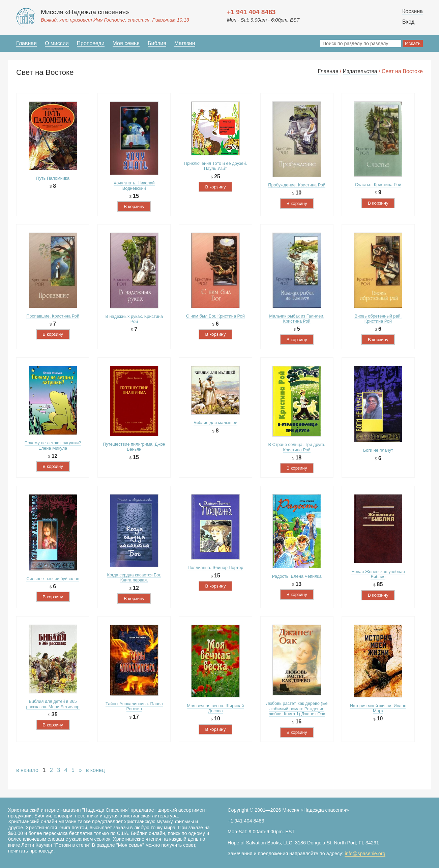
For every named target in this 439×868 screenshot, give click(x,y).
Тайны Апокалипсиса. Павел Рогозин (134, 706)
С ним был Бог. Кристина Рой (215, 316)
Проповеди (91, 43)
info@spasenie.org (365, 854)
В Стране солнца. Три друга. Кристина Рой (297, 447)
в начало (27, 770)
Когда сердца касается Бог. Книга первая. (134, 577)
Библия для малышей (215, 423)
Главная (26, 43)
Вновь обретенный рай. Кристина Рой (378, 319)
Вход (408, 22)
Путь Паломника (53, 178)
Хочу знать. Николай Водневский (134, 185)
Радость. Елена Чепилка (297, 576)
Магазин (185, 43)
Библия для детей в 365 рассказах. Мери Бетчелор (53, 704)
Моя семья (126, 43)
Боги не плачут (378, 450)
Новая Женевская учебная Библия (378, 574)
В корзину (134, 206)
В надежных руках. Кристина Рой (134, 319)
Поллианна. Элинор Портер (215, 567)
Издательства (360, 71)
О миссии (57, 43)
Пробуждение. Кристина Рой (297, 185)
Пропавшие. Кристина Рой (53, 316)
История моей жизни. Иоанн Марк (378, 708)
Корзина (413, 11)
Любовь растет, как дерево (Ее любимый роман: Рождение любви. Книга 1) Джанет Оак (297, 709)
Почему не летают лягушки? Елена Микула (53, 445)
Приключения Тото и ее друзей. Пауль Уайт (215, 166)
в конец (95, 770)
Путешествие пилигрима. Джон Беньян (134, 447)
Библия (157, 43)
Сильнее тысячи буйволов (53, 579)
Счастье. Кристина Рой (378, 185)
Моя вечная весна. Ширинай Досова (215, 708)
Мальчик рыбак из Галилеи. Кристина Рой (297, 319)
